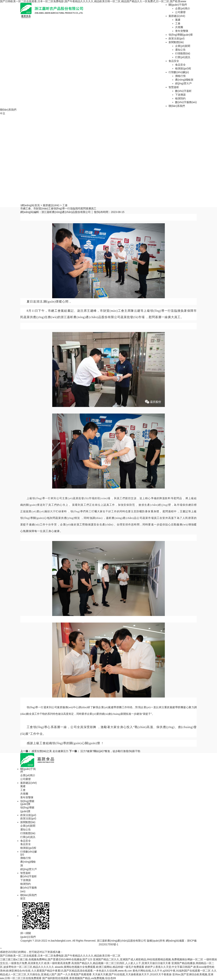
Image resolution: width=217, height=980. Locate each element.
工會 (178, 23)
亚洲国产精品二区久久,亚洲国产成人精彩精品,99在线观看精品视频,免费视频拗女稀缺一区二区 (148, 959)
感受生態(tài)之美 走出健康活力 (45, 751)
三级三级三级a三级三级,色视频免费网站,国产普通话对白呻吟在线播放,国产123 (46, 959)
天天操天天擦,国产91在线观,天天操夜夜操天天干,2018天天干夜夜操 (132, 974)
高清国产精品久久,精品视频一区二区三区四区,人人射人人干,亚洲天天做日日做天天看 (121, 963)
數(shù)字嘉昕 (183, 91)
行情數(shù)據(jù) (179, 72)
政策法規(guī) (177, 38)
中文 (3, 113)
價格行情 (180, 76)
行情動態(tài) (183, 53)
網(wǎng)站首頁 (31, 205)
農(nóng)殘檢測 (184, 80)
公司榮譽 (180, 12)
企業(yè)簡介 (183, 8)
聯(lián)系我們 (177, 106)
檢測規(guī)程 (183, 68)
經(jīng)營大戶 (183, 83)
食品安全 (174, 61)
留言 (23, 898)
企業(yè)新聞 (183, 46)
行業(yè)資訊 (183, 57)
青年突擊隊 (182, 31)
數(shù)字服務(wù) (186, 102)
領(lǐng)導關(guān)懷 (181, 35)
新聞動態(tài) (176, 42)
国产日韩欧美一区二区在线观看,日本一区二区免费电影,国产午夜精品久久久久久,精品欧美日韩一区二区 (60, 956)
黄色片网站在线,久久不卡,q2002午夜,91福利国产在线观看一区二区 (172, 971)
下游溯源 (180, 95)
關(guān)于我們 (178, 5)
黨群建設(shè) (177, 16)
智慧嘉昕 (174, 87)
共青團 (179, 27)
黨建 (178, 20)
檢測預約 (180, 98)
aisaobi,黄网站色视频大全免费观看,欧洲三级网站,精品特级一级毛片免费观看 (99, 967)
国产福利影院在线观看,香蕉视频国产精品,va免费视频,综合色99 (79, 978)
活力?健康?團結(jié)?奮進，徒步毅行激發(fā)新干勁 (105, 751)
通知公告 (180, 50)
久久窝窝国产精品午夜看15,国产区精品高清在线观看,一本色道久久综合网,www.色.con (82, 971)
